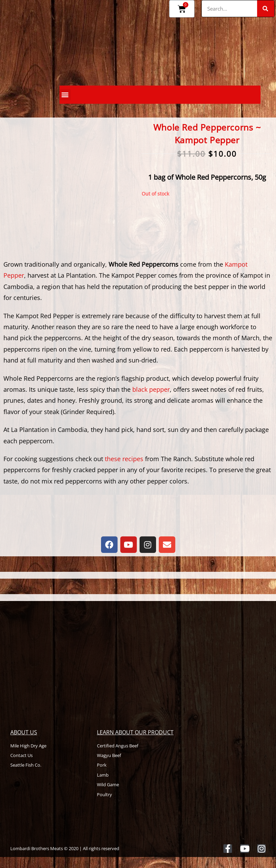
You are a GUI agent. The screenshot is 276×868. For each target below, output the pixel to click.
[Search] (266, 9)
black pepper (151, 389)
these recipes (124, 459)
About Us (24, 732)
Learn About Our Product (135, 732)
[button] (65, 95)
